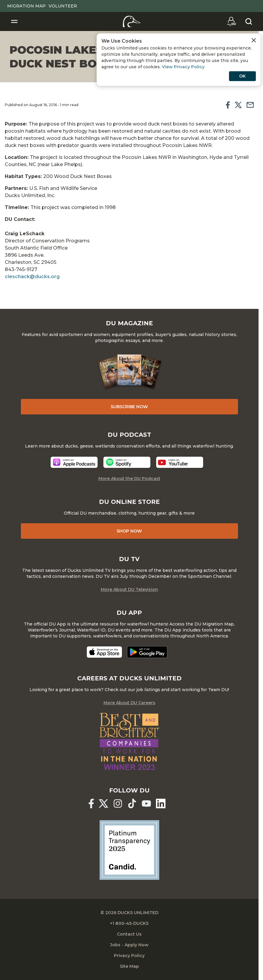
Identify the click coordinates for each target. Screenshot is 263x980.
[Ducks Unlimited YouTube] (146, 803)
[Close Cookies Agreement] (254, 40)
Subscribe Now (129, 407)
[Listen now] (74, 462)
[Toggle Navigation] (14, 21)
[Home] (132, 21)
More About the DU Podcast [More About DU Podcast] (129, 479)
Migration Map (26, 6)
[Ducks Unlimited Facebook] (91, 803)
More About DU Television (129, 589)
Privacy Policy (129, 956)
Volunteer (63, 6)
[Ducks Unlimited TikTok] (132, 803)
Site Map (129, 966)
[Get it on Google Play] (147, 652)
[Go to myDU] (231, 21)
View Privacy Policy (183, 67)
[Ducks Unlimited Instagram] (118, 803)
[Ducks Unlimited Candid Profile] (129, 849)
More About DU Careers (129, 703)
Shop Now (129, 531)
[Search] (249, 21)
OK (242, 76)
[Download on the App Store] (104, 652)
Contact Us (129, 934)
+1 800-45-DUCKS (129, 923)
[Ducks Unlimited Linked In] (161, 803)
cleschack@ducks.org (32, 277)
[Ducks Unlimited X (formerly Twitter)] (103, 803)
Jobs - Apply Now (129, 945)
